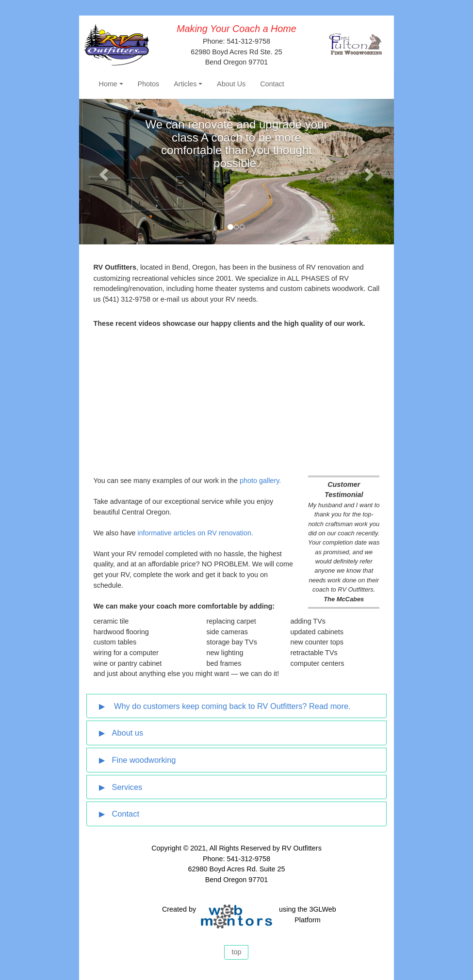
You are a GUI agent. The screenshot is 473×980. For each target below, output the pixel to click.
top (236, 952)
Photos (149, 84)
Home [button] (108, 84)
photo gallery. (260, 481)
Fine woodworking (144, 760)
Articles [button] (185, 84)
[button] (103, 172)
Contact (272, 84)
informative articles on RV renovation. (195, 533)
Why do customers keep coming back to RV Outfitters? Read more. (231, 706)
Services (127, 787)
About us (128, 733)
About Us (231, 84)
